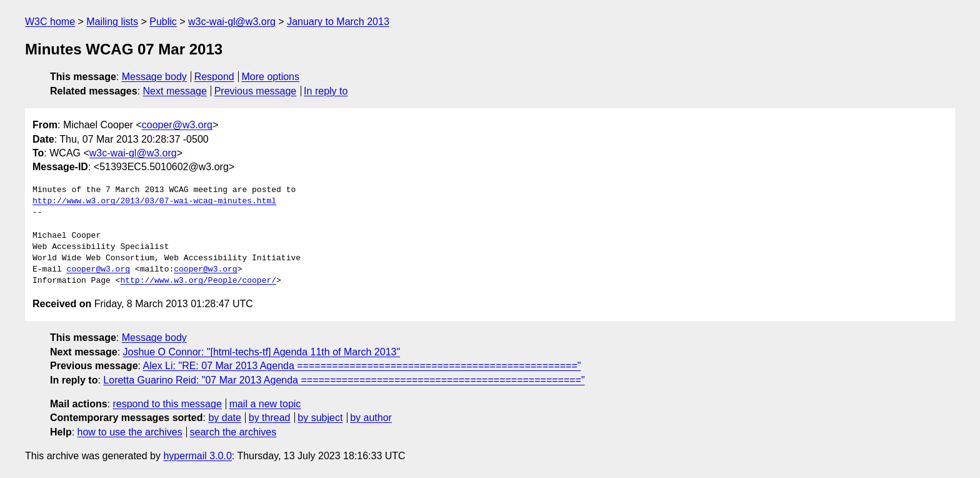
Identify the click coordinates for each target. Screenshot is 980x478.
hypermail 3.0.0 (197, 456)
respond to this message (167, 404)
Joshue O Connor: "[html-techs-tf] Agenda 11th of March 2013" (262, 352)
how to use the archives (130, 432)
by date (224, 418)
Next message (175, 91)
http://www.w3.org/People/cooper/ (198, 281)
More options (271, 77)
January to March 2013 (338, 22)
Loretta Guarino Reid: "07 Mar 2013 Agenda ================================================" (344, 380)
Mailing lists (112, 22)
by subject (320, 418)
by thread (270, 418)
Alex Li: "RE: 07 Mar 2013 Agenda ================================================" (362, 366)
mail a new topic (265, 404)
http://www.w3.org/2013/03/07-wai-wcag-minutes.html (154, 201)
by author (371, 418)
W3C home (50, 22)
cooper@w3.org (177, 125)
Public (163, 22)
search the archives (233, 432)
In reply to (326, 91)
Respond (214, 77)
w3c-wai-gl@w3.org (232, 22)
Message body (154, 77)
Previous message (256, 91)
